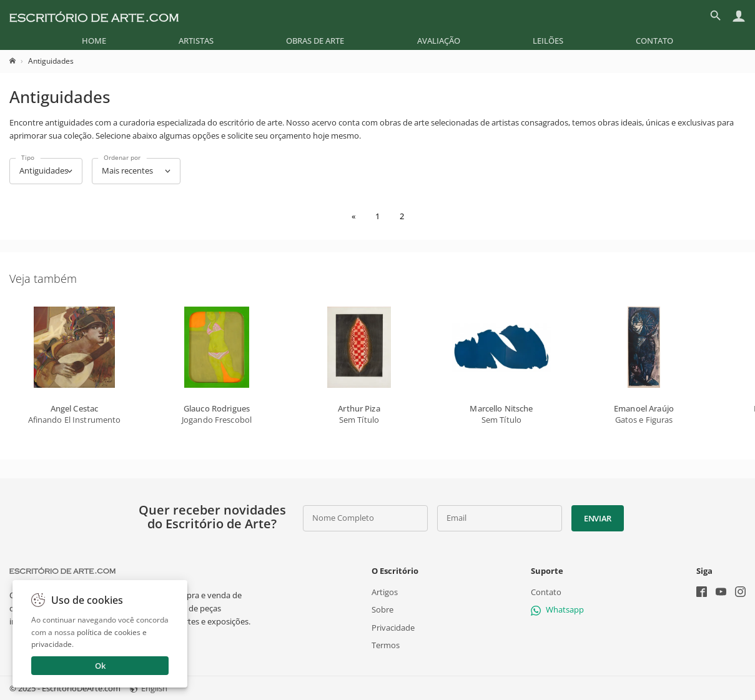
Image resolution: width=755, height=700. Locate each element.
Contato (654, 41)
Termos (386, 645)
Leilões (548, 41)
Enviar (598, 518)
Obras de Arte (315, 41)
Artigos (385, 592)
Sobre (382, 609)
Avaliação (439, 41)
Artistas (196, 41)
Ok (100, 666)
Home (94, 41)
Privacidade (393, 627)
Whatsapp (557, 609)
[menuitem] (94, 41)
